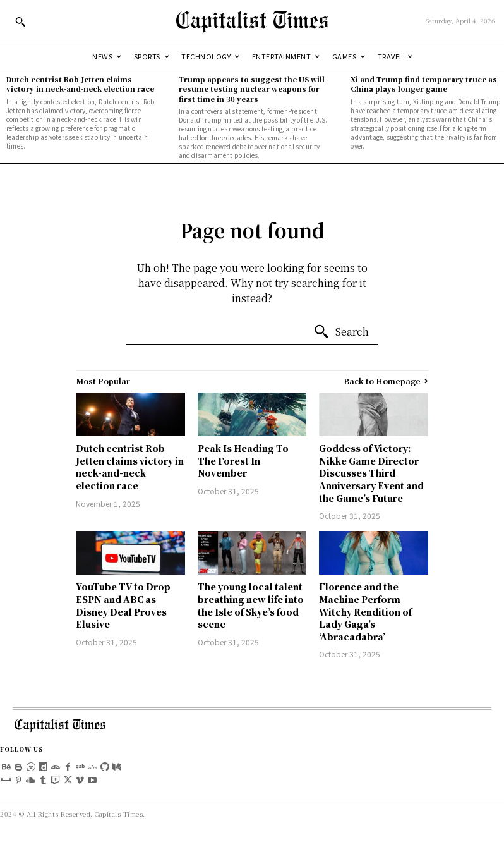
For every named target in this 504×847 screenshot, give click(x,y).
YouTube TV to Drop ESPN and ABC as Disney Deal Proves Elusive (123, 605)
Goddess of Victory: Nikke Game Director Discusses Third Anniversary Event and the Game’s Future (371, 473)
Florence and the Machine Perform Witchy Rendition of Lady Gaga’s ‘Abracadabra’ (365, 611)
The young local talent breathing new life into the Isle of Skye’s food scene (251, 605)
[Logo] (252, 21)
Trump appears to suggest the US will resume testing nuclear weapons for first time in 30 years (252, 89)
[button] (20, 21)
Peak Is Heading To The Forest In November (243, 460)
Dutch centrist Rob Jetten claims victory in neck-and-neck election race (80, 84)
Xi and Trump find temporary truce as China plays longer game (424, 84)
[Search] (341, 332)
